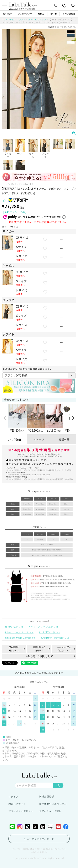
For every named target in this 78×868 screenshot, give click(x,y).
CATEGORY (25, 14)
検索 (58, 785)
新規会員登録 (47, 796)
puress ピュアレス (37, 19)
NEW (41, 14)
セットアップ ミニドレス (44, 627)
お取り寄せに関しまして (39, 656)
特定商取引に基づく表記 (53, 804)
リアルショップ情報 (50, 811)
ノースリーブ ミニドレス (20, 632)
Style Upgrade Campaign (20, 638)
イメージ (39, 439)
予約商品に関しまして (14, 649)
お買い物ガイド (17, 804)
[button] (5, 418)
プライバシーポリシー (21, 811)
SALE (53, 14)
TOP (4, 19)
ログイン (13, 796)
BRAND (8, 14)
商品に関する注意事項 (39, 649)
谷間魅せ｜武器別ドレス (56, 638)
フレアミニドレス (50, 632)
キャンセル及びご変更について (64, 649)
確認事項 (64, 439)
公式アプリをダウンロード (39, 839)
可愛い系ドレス (15, 627)
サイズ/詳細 (14, 439)
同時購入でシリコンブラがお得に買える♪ (27, 369)
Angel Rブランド (17, 19)
